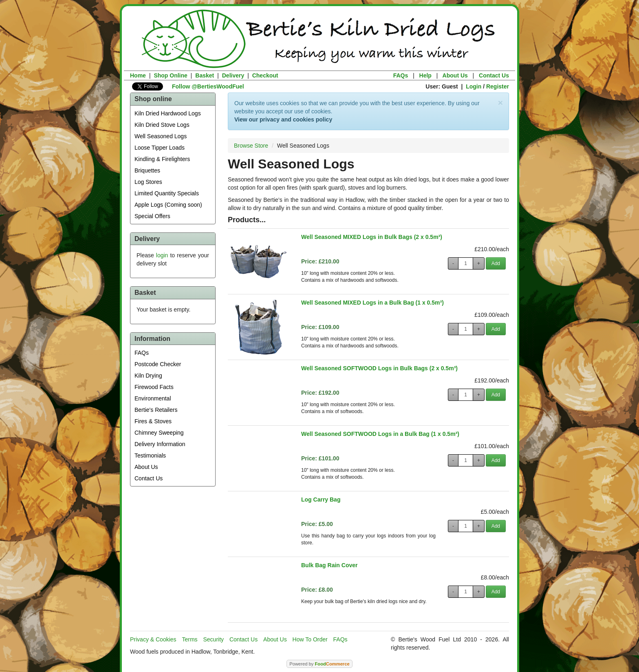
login (162, 255)
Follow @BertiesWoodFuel (208, 86)
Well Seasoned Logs (161, 136)
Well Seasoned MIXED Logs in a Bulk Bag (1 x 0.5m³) (372, 303)
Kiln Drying (148, 376)
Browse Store (251, 146)
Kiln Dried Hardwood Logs (168, 113)
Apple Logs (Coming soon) (168, 205)
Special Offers (152, 216)
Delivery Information (160, 444)
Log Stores (148, 182)
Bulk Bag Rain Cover (329, 565)
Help (425, 75)
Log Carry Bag (321, 500)
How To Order (310, 639)
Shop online (153, 99)
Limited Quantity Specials (167, 193)
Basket (205, 75)
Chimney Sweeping (159, 433)
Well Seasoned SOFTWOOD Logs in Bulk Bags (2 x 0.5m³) (379, 368)
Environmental (153, 398)
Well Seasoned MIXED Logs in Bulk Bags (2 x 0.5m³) (372, 237)
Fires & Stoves (153, 421)
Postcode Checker (158, 364)
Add (496, 263)
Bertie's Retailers (156, 410)
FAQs (401, 75)
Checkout (265, 75)
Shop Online (170, 75)
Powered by (319, 664)
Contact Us (494, 75)
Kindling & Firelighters (162, 159)
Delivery (233, 75)
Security (214, 639)
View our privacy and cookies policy (283, 119)
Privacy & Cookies (153, 639)
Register (498, 86)
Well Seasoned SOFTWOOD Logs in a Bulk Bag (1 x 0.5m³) (380, 434)
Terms (189, 639)
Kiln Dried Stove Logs (162, 125)
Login (474, 86)
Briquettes (147, 170)
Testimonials (150, 455)
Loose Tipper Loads (160, 148)
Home (138, 75)
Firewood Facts (154, 387)
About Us (455, 75)
